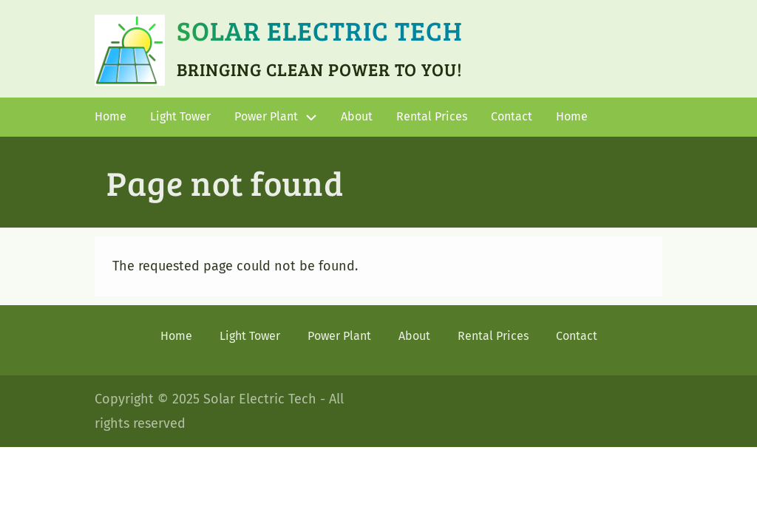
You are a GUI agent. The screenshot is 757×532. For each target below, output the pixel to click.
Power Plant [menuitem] (266, 116)
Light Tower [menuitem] (180, 116)
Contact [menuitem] (512, 116)
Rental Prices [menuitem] (432, 116)
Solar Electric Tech (320, 30)
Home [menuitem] (111, 116)
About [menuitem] (357, 116)
